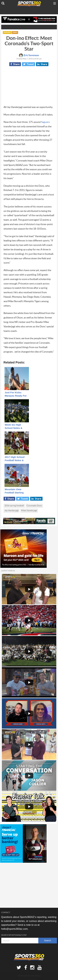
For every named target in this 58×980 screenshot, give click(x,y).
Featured (7, 33)
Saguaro (45, 122)
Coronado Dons (34, 506)
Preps (15, 33)
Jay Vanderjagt (12, 511)
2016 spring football (14, 506)
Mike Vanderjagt (29, 511)
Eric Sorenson (29, 55)
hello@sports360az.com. (15, 929)
